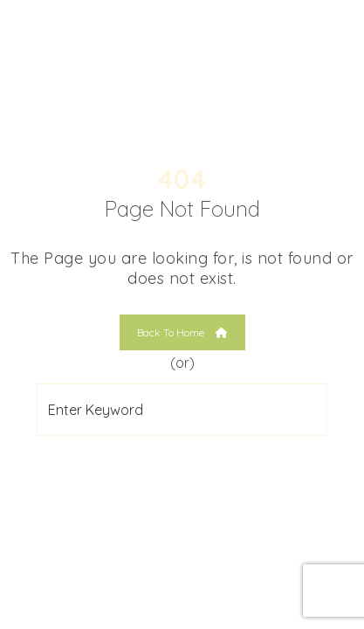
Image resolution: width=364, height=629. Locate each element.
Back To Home (182, 332)
